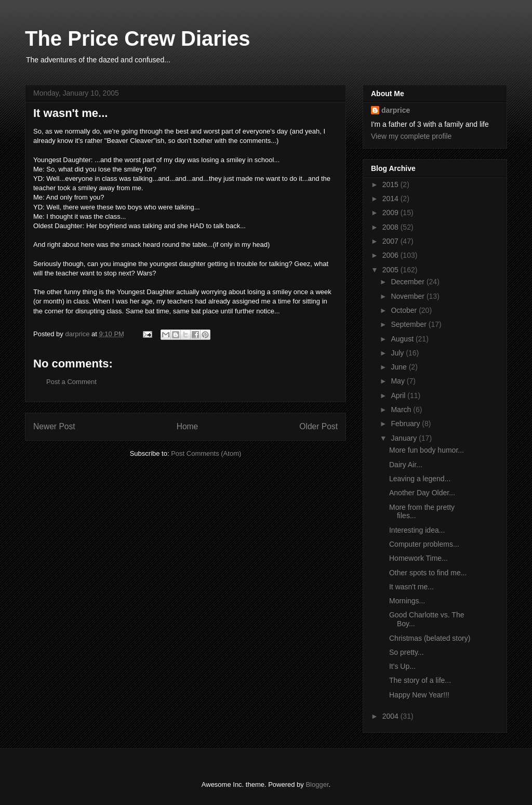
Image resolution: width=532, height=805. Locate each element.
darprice (396, 110)
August (403, 339)
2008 (391, 227)
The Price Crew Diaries (138, 38)
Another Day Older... (422, 493)
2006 (391, 255)
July (398, 353)
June (400, 367)
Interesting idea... (417, 530)
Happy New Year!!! (419, 695)
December (408, 282)
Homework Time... (418, 558)
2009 (391, 213)
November (408, 296)
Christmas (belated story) (430, 638)
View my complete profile (411, 136)
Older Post (318, 426)
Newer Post (54, 426)
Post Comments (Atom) (206, 453)
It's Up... (402, 666)
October (405, 310)
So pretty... (407, 652)
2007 (391, 241)
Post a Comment (71, 382)
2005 (391, 270)
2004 (391, 716)
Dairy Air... (406, 465)
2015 (391, 184)
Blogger (317, 784)
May (398, 381)
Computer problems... (424, 544)
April (399, 395)
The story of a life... (420, 680)
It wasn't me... (411, 587)
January (405, 438)
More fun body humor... (427, 450)
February (406, 424)
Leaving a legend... (420, 479)
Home (188, 426)
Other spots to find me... (428, 573)
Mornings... (407, 601)
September (409, 324)
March (402, 410)
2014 (391, 199)
